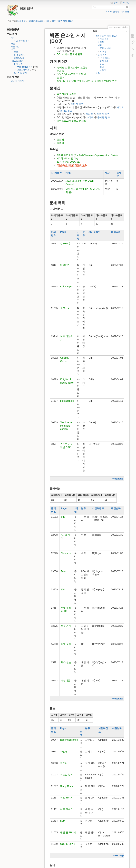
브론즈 (103, 70)
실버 (102, 67)
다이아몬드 (105, 58)
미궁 (13, 49)
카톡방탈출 (19, 58)
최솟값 (64, 763)
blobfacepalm (67, 401)
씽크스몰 (65, 308)
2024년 (103, 52)
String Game (67, 786)
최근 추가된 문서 (22, 41)
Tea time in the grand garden (66, 426)
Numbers (66, 553)
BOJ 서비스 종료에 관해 (70, 54)
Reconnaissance (69, 740)
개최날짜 (57, 173)
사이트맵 (125, 12)
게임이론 (66, 680)
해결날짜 (116, 232)
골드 (102, 64)
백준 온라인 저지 (25, 67)
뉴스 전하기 (66, 798)
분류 (83, 508)
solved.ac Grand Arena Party (72, 165)
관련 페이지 (103, 39)
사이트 (120, 107)
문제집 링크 (77, 104)
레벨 (78, 237)
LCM (63, 821)
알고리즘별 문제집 (67, 94)
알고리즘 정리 (20, 73)
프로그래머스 (23, 70)
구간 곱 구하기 (68, 832)
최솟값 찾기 (66, 775)
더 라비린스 (19, 55)
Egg (63, 517)
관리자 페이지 (17, 81)
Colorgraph (66, 287)
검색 (128, 7)
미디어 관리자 (113, 12)
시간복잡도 (94, 232)
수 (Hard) (65, 243)
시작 (13, 38)
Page (68, 173)
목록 (16, 52)
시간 (107, 173)
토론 (98, 73)
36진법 (64, 752)
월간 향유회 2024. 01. (68, 162)
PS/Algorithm (17, 61)
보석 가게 (66, 626)
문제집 (101, 42)
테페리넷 (22, 21)
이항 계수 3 (66, 809)
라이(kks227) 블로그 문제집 (71, 121)
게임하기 (65, 265)
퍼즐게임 (15, 46)
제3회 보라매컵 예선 (68, 158)
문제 (47, 21)
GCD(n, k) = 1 (68, 844)
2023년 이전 (105, 48)
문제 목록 (18, 64)
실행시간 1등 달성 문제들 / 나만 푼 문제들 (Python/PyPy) (87, 81)
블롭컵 (60, 143)
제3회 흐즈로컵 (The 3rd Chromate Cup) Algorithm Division (88, 155)
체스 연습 (66, 662)
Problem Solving (35, 21)
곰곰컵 (60, 140)
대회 (100, 45)
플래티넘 (104, 61)
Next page (117, 479)
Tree (63, 571)
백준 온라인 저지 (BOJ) (63, 21)
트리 (63, 589)
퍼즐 (13, 44)
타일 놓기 (66, 644)
